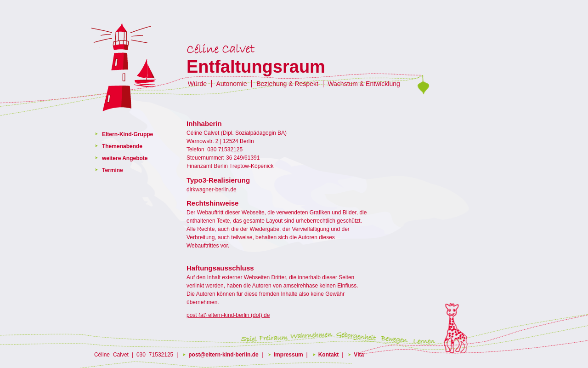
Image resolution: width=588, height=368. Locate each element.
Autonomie (232, 84)
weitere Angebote (125, 158)
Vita (359, 355)
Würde (197, 84)
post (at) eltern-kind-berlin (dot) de (228, 315)
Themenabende (122, 146)
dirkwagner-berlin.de (212, 190)
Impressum (288, 355)
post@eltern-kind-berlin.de (223, 355)
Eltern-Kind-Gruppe (127, 134)
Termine (113, 170)
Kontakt (329, 355)
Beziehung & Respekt (287, 84)
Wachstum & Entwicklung (364, 84)
